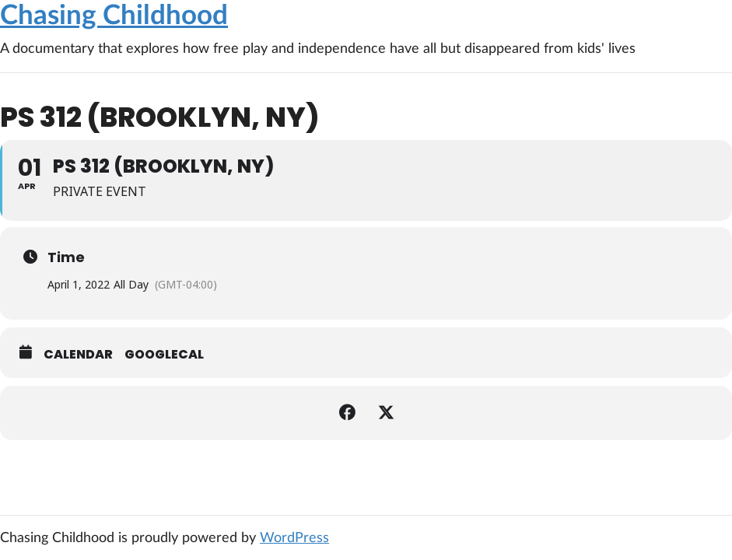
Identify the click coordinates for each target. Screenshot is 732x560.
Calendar (78, 355)
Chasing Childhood (114, 16)
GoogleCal (164, 355)
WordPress (294, 538)
